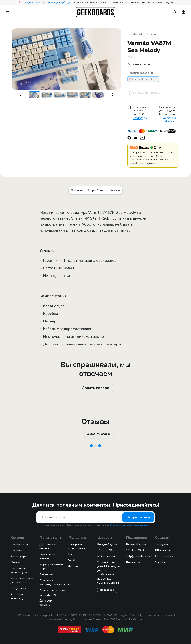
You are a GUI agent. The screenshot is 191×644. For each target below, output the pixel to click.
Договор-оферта (46, 603)
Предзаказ (18, 588)
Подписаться (138, 517)
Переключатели (140, 73)
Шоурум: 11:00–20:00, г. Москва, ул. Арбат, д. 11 (48, 3)
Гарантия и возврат (47, 556)
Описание (77, 190)
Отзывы (115, 190)
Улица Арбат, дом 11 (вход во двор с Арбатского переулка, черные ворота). (109, 572)
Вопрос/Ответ (97, 190)
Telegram (161, 544)
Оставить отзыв (98, 434)
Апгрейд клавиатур (18, 596)
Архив (151, 34)
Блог (72, 554)
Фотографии (164, 556)
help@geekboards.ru (140, 556)
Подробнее (140, 118)
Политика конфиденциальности (55, 582)
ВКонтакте (163, 550)
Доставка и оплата (47, 546)
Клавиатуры (19, 544)
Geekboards (135, 34)
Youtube (160, 562)
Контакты (133, 562)
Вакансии (47, 574)
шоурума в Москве (169, 119)
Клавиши (17, 550)
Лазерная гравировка (77, 546)
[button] (21, 95)
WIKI (72, 560)
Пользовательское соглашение (53, 593)
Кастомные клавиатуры (19, 570)
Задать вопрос (96, 388)
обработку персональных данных (129, 525)
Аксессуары (19, 556)
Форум (73, 566)
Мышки (16, 562)
